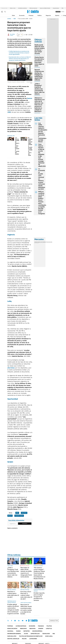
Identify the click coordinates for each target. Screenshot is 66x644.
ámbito (9, 19)
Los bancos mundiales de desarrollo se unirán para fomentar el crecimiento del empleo (18, 146)
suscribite (58, 12)
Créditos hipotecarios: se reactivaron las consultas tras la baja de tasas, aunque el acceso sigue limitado (19, 53)
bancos (30, 98)
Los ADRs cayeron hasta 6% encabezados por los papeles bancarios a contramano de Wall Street (43, 132)
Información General (14, 634)
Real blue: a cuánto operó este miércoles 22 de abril (13, 594)
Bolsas (40, 242)
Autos (26, 634)
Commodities (45, 242)
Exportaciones (56, 8)
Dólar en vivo (13, 8)
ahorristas (11, 368)
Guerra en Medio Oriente (45, 8)
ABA (15, 19)
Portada (10, 626)
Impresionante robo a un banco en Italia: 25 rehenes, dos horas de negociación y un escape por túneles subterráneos (20, 59)
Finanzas (31, 15)
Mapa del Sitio (12, 636)
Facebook (12, 621)
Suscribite (25, 524)
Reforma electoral (33, 8)
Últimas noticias (21, 626)
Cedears (50, 242)
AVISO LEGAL (49, 636)
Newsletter (63, 15)
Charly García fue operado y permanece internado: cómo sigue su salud (39, 62)
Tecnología (46, 634)
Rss (54, 634)
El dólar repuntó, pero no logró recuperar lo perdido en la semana (39, 597)
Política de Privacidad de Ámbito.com (31, 636)
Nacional (10, 631)
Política (40, 15)
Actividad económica (22, 8)
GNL (63, 8)
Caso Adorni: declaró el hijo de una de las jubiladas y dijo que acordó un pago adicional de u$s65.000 (42, 155)
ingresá (63, 12)
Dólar (13, 15)
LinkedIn (19, 621)
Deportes (27, 631)
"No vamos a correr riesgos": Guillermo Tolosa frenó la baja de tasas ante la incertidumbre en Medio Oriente (39, 573)
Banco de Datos (12, 629)
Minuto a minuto (25, 566)
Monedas (37, 242)
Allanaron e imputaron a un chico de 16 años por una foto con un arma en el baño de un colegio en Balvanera (40, 105)
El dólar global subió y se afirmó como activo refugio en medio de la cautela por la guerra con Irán (13, 609)
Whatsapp (26, 621)
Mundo (18, 631)
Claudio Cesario (19, 516)
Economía (22, 15)
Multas (24, 639)
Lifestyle (49, 629)
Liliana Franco (12, 35)
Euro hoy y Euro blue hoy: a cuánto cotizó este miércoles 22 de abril (26, 595)
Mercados (23, 629)
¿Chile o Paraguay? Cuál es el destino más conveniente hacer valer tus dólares (40, 89)
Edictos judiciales (13, 639)
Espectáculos (35, 634)
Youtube (23, 621)
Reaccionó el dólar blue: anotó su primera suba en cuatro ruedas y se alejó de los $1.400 (26, 609)
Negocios (48, 15)
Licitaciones (33, 639)
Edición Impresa (37, 631)
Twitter (8, 621)
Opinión (57, 15)
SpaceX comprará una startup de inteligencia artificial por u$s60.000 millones (39, 75)
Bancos (10, 516)
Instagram (15, 621)
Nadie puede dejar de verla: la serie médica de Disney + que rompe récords (40, 49)
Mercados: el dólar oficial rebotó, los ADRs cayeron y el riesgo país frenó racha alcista (26, 572)
